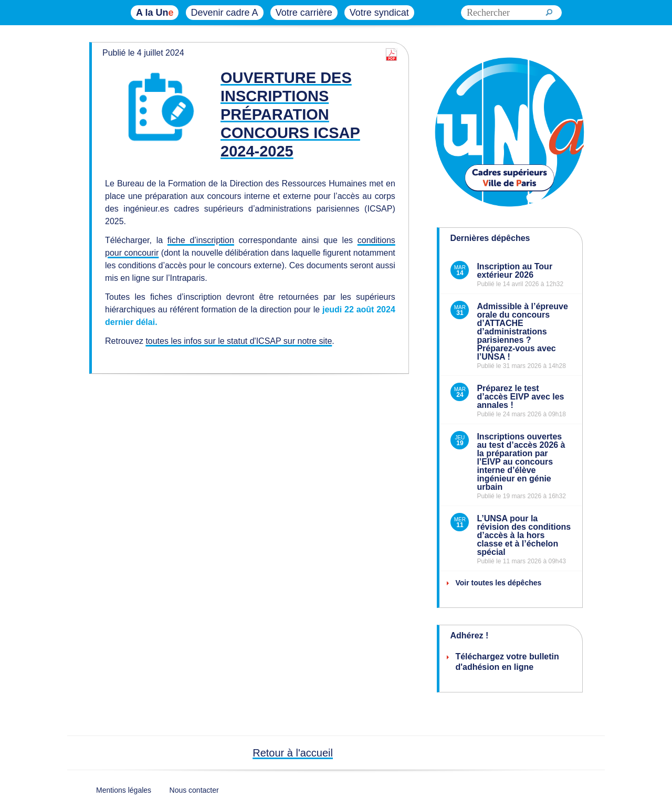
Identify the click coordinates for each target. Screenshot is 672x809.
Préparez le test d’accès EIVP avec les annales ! (520, 397)
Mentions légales (124, 790)
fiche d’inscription (201, 240)
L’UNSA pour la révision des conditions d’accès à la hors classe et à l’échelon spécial (524, 535)
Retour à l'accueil (293, 753)
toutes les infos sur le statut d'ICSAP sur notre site (239, 341)
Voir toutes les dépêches (498, 583)
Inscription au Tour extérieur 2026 (514, 271)
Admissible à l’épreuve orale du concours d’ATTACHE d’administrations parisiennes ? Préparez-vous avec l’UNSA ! (522, 332)
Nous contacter (194, 790)
